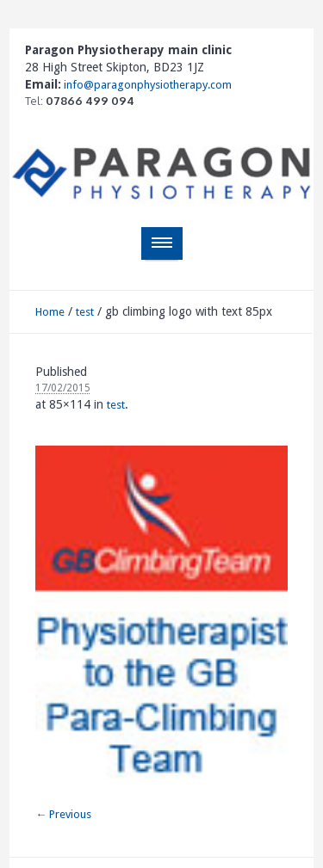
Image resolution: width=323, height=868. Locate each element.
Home (50, 312)
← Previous (63, 814)
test (85, 312)
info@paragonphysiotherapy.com (146, 85)
